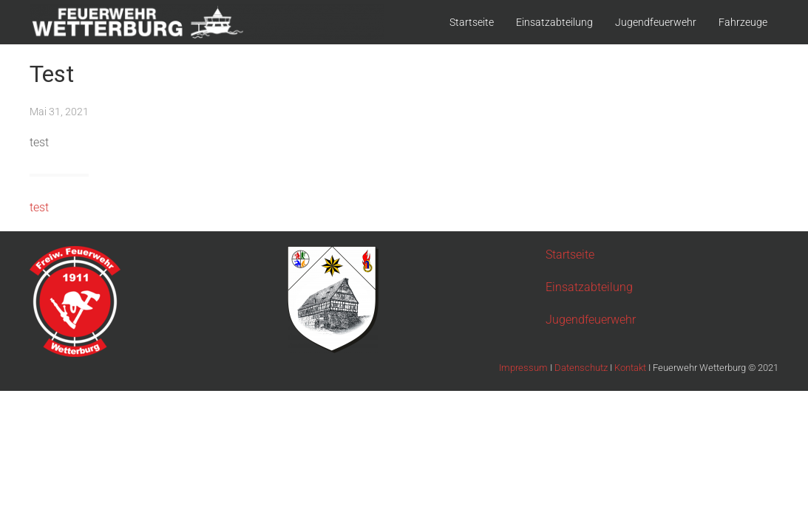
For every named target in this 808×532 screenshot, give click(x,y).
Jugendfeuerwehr (656, 22)
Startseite (472, 22)
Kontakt (631, 368)
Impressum (524, 368)
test (39, 207)
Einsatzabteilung (554, 22)
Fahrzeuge (743, 22)
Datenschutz (582, 368)
